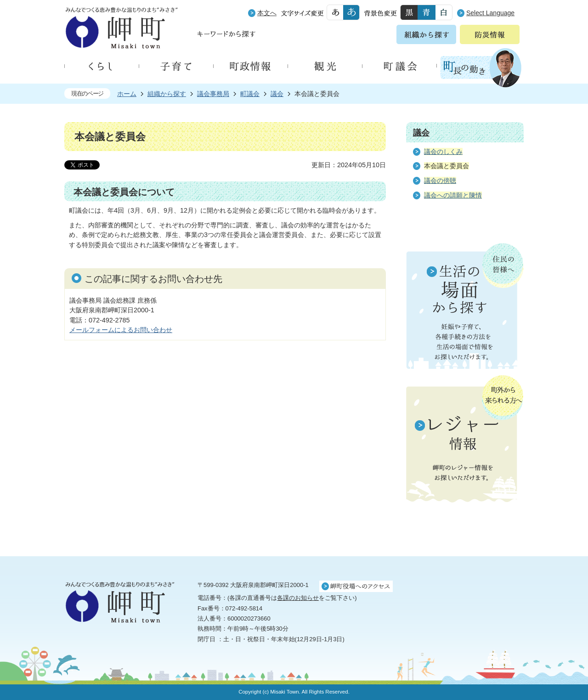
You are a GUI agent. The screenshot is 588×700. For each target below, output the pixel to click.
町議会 (250, 94)
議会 (277, 94)
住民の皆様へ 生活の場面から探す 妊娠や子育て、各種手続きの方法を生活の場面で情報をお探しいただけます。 (465, 306)
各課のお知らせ (298, 598)
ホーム (127, 94)
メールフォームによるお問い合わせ (121, 330)
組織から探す (167, 94)
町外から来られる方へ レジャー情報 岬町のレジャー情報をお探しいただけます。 (465, 440)
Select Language (490, 13)
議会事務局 (213, 94)
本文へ (267, 13)
